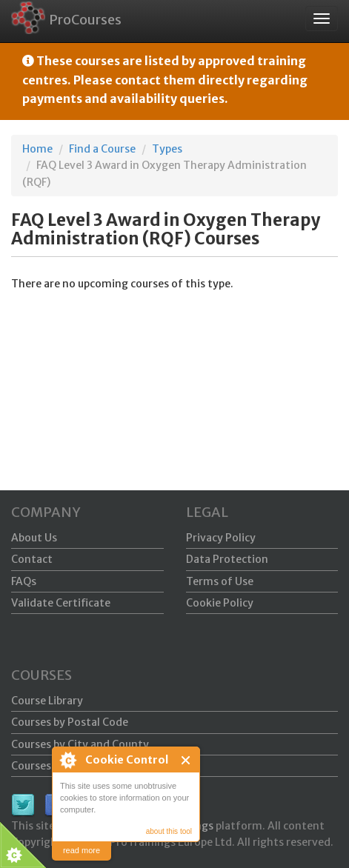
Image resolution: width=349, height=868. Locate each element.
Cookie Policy (220, 603)
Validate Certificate (61, 603)
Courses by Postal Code (70, 722)
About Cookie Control (67, 760)
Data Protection (227, 559)
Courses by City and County (80, 744)
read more (82, 850)
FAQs (24, 581)
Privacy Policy (221, 538)
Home (37, 149)
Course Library (47, 701)
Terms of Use (220, 581)
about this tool (169, 831)
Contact (32, 559)
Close (186, 760)
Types (167, 149)
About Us (34, 538)
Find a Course (102, 149)
